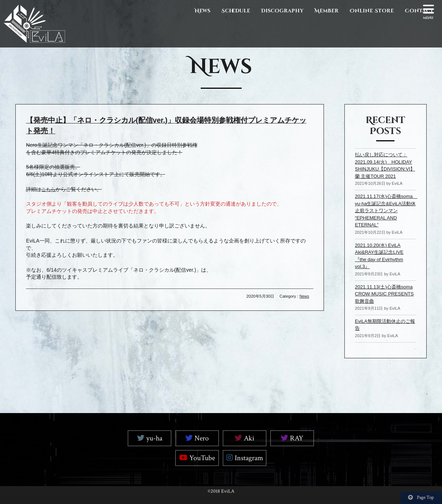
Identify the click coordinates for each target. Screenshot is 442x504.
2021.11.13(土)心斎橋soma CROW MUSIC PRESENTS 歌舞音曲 (380, 301)
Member (326, 11)
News (202, 11)
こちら (49, 189)
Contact (419, 11)
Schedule (236, 11)
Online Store (372, 11)
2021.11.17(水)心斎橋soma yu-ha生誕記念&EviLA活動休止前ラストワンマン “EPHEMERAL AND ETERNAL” (384, 218)
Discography (282, 11)
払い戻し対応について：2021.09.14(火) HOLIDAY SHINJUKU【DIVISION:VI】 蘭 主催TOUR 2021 (384, 169)
